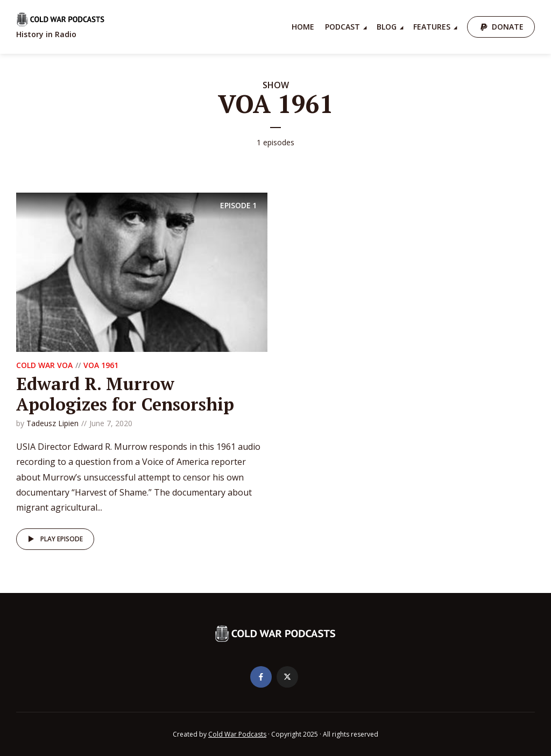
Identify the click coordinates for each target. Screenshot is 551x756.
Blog (387, 27)
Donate (508, 27)
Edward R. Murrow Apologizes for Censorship (125, 394)
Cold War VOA (44, 365)
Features (432, 27)
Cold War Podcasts (237, 734)
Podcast (342, 27)
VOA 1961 (101, 365)
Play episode (54, 539)
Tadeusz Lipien (52, 423)
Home (303, 27)
